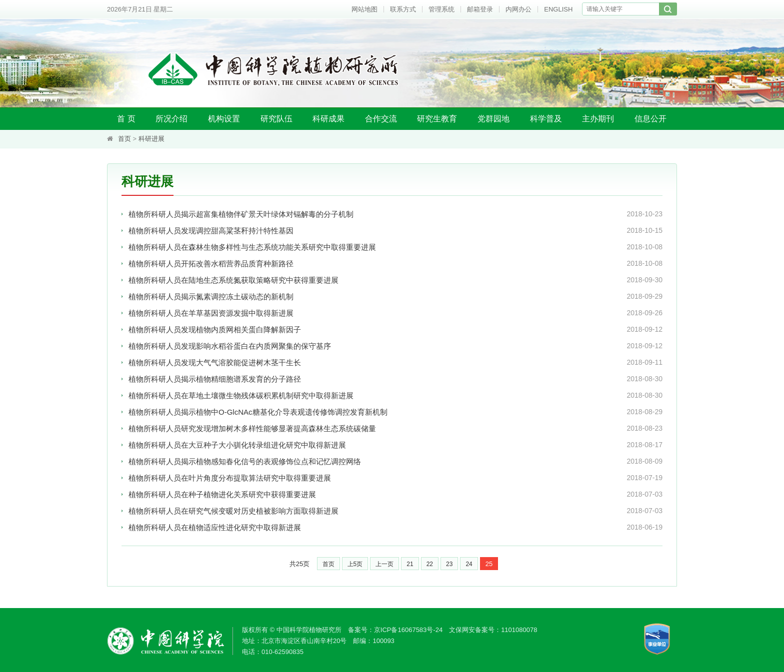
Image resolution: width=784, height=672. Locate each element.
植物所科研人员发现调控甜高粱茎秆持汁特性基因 (211, 231)
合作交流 (381, 119)
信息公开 (650, 119)
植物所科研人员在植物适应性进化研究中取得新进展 (215, 527)
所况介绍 (171, 119)
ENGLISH (558, 9)
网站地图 (364, 9)
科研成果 (328, 119)
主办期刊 (598, 119)
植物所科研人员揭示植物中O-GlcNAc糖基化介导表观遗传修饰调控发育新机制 (258, 412)
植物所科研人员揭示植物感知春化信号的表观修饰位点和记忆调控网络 (245, 461)
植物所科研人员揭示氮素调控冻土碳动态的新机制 (211, 297)
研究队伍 (276, 119)
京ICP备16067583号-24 (408, 630)
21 (410, 564)
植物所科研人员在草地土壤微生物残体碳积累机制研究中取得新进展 (241, 395)
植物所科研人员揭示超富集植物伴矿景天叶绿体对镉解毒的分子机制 (241, 214)
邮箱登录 (480, 9)
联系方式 (403, 9)
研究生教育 (437, 119)
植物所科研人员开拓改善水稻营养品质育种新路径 (211, 264)
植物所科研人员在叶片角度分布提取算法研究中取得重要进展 (230, 478)
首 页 (126, 119)
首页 (124, 139)
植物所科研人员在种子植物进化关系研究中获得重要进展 (222, 494)
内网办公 (518, 9)
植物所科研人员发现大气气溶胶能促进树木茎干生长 (215, 362)
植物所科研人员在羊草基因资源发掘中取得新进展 (211, 313)
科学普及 (546, 119)
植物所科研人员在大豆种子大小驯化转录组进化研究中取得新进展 (237, 445)
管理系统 (441, 9)
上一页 (384, 564)
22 (430, 564)
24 (469, 564)
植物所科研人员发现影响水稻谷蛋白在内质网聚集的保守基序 (230, 346)
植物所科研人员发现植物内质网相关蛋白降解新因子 (215, 330)
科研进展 (151, 139)
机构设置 (224, 119)
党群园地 (493, 119)
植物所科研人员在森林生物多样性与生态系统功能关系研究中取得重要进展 (252, 247)
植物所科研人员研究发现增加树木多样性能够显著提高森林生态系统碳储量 (252, 428)
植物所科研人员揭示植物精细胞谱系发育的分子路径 (215, 379)
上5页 (355, 564)
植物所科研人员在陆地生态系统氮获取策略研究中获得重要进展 (233, 280)
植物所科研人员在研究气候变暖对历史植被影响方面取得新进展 (233, 511)
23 (449, 564)
